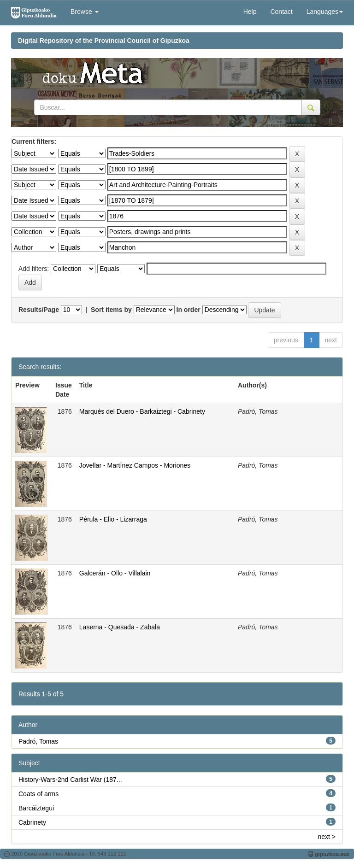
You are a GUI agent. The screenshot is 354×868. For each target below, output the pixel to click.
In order (189, 310)
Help (250, 12)
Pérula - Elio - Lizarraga (113, 519)
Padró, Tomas (38, 741)
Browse (85, 12)
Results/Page (39, 310)
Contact (281, 12)
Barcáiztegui (36, 808)
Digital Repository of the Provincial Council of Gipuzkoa (104, 41)
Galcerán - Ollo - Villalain (115, 573)
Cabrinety (32, 822)
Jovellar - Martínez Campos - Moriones (135, 465)
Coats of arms (38, 794)
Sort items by (111, 310)
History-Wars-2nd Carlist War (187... (70, 780)
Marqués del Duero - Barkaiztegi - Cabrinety (142, 411)
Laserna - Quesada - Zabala (120, 627)
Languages (325, 12)
